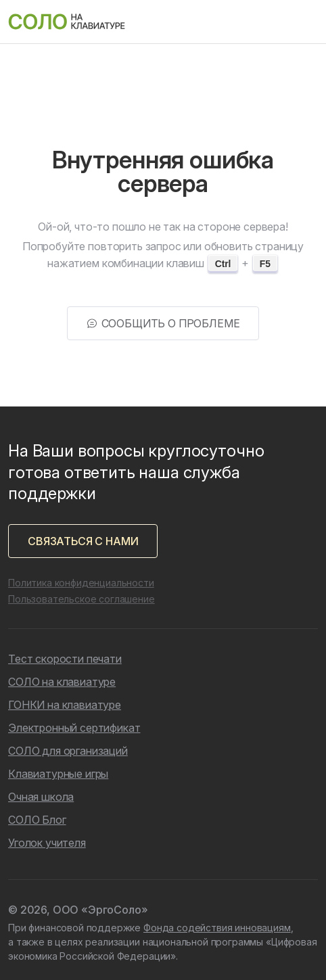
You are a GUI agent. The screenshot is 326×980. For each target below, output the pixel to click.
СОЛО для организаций (68, 751)
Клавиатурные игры (58, 774)
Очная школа (41, 797)
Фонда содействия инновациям (217, 928)
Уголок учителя (47, 843)
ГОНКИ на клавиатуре (65, 705)
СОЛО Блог (37, 820)
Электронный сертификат (74, 728)
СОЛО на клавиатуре (62, 682)
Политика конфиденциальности (81, 583)
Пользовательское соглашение (81, 599)
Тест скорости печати (65, 659)
